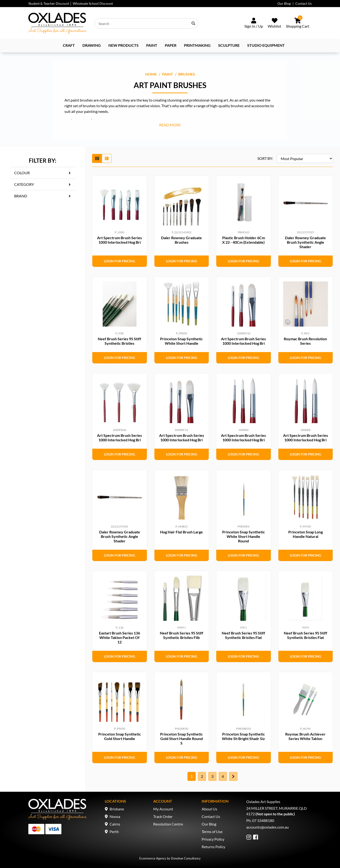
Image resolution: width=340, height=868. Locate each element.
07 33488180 (263, 820)
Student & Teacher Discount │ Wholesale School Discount (71, 3)
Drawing (92, 45)
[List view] (107, 158)
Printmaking (197, 45)
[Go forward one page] (233, 776)
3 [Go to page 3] (212, 776)
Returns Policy (213, 847)
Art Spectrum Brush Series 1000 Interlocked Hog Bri (119, 240)
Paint (152, 45)
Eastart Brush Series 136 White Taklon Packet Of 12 (119, 637)
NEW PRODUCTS (123, 45)
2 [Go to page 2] (202, 776)
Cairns (115, 824)
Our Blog (284, 3)
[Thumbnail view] (97, 158)
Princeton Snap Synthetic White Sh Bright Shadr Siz (243, 736)
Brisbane (117, 809)
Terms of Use (212, 832)
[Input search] (146, 23)
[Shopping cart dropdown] (298, 23)
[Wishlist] (274, 23)
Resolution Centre (168, 824)
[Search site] (193, 23)
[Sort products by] (305, 158)
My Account (163, 809)
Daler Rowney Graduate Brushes (181, 240)
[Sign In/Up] (254, 23)
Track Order (163, 816)
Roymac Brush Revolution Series (305, 341)
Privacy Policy (213, 839)
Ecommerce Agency (153, 858)
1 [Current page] (192, 776)
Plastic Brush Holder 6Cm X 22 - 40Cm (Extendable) (244, 240)
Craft (69, 45)
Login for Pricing (119, 261)
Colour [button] (22, 173)
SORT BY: (265, 158)
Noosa (115, 816)
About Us (209, 809)
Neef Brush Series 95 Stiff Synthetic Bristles (119, 341)
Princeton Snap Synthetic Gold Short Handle (120, 736)
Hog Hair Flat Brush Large (181, 532)
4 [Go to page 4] (223, 776)
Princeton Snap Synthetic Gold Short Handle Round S (181, 738)
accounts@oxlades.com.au (268, 827)
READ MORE (170, 125)
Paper (171, 45)
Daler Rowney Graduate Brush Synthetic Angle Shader (305, 242)
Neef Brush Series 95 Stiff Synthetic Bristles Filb (182, 635)
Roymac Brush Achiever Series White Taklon (305, 736)
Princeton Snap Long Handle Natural (306, 534)
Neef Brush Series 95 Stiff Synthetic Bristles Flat (243, 635)
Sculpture (229, 45)
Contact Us (304, 3)
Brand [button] (21, 196)
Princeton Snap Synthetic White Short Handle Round (244, 536)
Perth (114, 832)
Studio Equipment (266, 45)
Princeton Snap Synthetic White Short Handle (181, 341)
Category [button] (24, 184)
